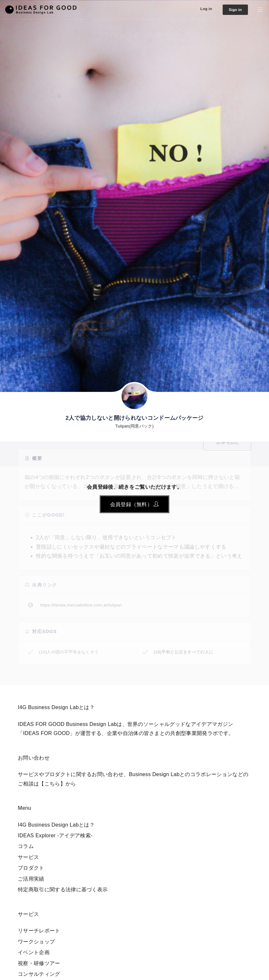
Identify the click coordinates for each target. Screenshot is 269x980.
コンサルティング (39, 974)
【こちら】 (52, 784)
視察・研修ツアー (39, 963)
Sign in (233, 10)
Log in (201, 9)
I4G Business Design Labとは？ (56, 825)
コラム (26, 846)
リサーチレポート (39, 931)
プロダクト (31, 868)
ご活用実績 (31, 879)
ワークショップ (36, 942)
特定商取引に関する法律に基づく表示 (63, 890)
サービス (28, 857)
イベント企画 (34, 952)
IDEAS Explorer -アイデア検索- (55, 835)
